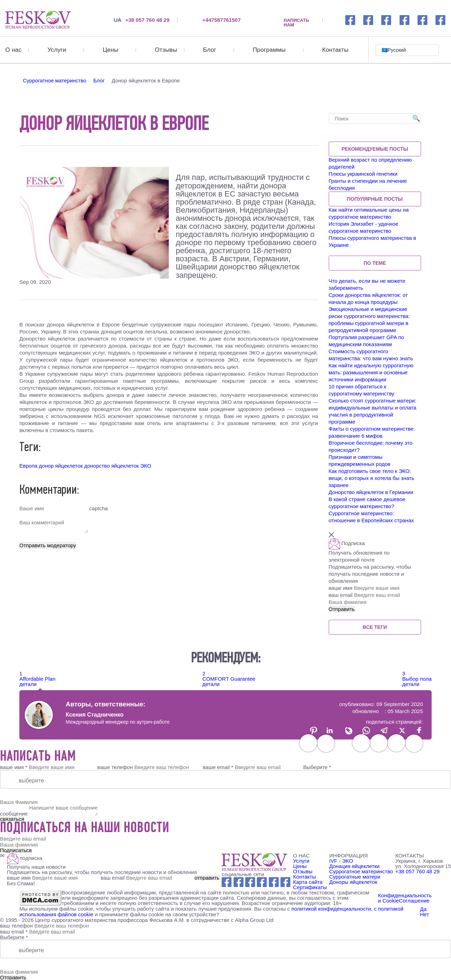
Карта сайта (308, 882)
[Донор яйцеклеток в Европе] (38, 20)
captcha (98, 508)
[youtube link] (405, 20)
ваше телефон (115, 767)
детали (28, 684)
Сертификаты (310, 887)
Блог (209, 50)
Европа (28, 465)
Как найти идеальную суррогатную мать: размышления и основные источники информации (371, 372)
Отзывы (166, 50)
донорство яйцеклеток (112, 465)
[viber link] (441, 20)
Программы (269, 50)
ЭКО (146, 465)
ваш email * (14, 931)
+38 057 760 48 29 (142, 20)
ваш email (375, 595)
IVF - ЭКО (341, 860)
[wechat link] (423, 20)
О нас (13, 50)
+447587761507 (221, 20)
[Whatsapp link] (250, 882)
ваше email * (218, 767)
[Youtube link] (262, 882)
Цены (111, 50)
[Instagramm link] (368, 20)
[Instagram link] (239, 882)
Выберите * (317, 767)
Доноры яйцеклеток (353, 882)
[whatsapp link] (386, 20)
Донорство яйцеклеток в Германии (371, 492)
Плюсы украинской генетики (363, 173)
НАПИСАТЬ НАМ (296, 20)
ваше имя (375, 588)
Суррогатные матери (355, 876)
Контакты (335, 50)
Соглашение (414, 900)
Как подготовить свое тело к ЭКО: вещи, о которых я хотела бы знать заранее (372, 478)
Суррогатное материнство (361, 871)
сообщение (14, 813)
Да (423, 908)
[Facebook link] (350, 20)
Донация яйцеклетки (354, 866)
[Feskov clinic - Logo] (254, 862)
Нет (425, 914)
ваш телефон (16, 925)
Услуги (57, 50)
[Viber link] (286, 882)
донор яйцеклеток (61, 465)
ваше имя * (14, 767)
